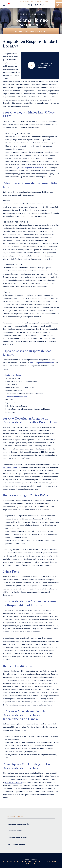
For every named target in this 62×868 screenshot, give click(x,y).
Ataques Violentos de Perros (16, 397)
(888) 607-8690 (36, 5)
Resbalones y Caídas (13, 375)
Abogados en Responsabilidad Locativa (29, 168)
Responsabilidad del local (16, 844)
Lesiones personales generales (18, 824)
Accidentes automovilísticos (17, 838)
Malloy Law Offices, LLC (14, 782)
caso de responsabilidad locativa (42, 363)
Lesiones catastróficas (15, 831)
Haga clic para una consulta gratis (31, 31)
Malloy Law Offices (10, 467)
